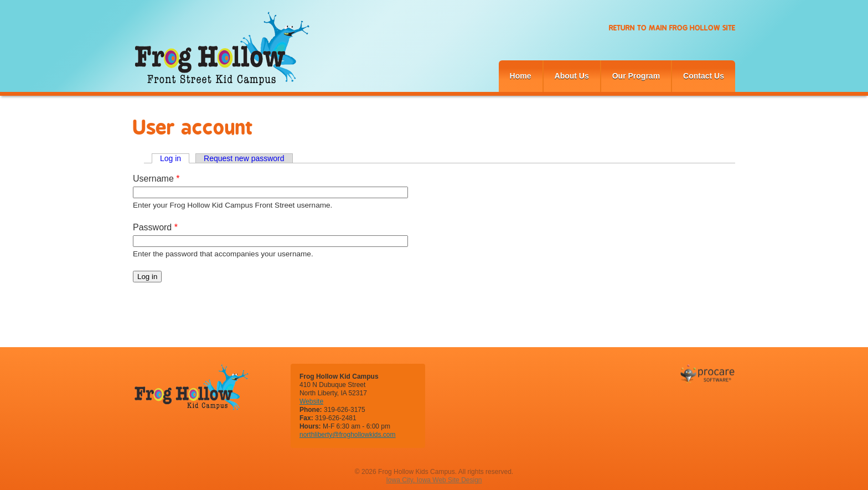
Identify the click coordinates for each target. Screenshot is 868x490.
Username (156, 179)
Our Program (636, 76)
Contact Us (704, 76)
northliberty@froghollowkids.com (348, 435)
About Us (572, 76)
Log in (175, 158)
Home (521, 76)
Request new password (244, 158)
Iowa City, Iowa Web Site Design (434, 480)
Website (311, 401)
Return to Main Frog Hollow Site (672, 28)
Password (155, 227)
